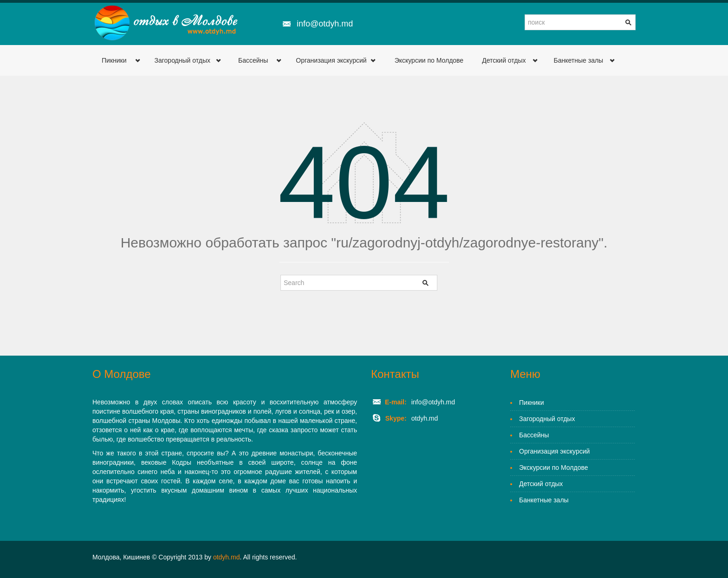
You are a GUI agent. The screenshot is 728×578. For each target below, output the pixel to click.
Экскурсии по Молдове (429, 60)
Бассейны (253, 60)
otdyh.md (227, 557)
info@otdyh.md (325, 24)
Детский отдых (504, 60)
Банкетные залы (579, 60)
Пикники (114, 60)
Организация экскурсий (331, 60)
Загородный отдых (182, 60)
